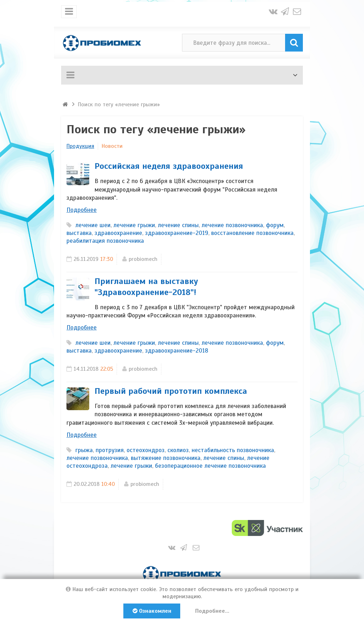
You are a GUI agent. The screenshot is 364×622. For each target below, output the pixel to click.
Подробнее (82, 210)
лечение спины (178, 225)
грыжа (84, 450)
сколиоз (178, 450)
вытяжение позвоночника (166, 458)
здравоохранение (118, 233)
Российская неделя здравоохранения (169, 166)
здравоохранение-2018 (177, 351)
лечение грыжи (134, 225)
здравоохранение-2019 (177, 233)
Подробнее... (213, 611)
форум (275, 225)
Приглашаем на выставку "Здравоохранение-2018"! (146, 287)
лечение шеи (93, 225)
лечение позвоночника (232, 225)
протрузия (110, 450)
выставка (79, 233)
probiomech (143, 259)
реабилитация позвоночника (105, 241)
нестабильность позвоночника (233, 450)
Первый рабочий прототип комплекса (171, 391)
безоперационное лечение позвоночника (210, 466)
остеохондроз (146, 450)
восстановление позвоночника (252, 233)
